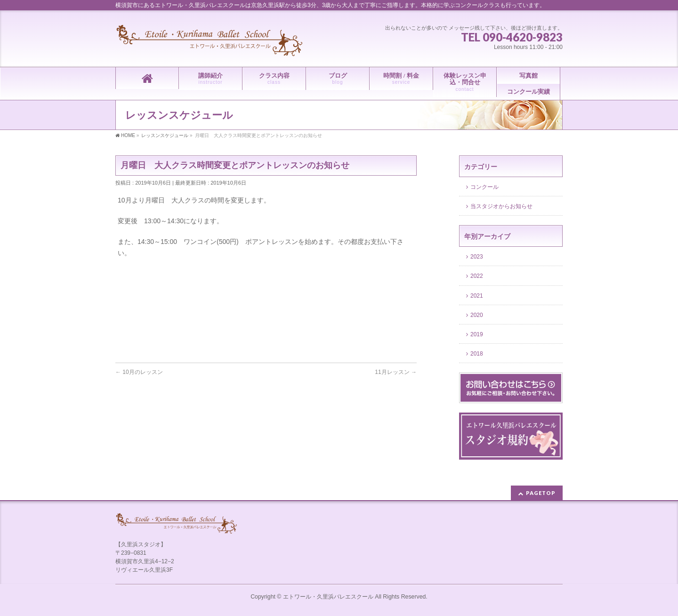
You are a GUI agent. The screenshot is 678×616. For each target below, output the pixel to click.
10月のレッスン (139, 372)
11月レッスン (396, 372)
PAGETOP (541, 493)
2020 (477, 315)
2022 (477, 276)
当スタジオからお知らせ (501, 206)
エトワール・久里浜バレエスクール (328, 597)
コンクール (484, 187)
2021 (477, 296)
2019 (477, 334)
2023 (477, 257)
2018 (477, 354)
